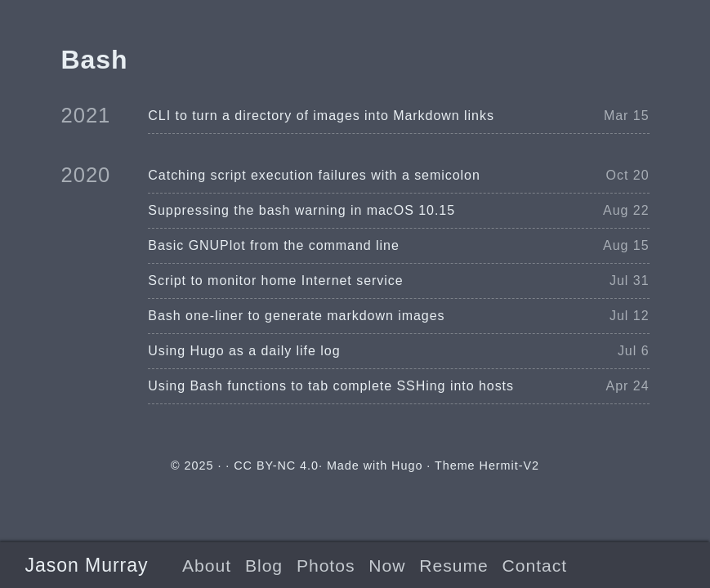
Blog (264, 566)
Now (387, 566)
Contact (535, 566)
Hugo (407, 465)
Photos (326, 566)
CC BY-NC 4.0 (276, 465)
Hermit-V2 (509, 465)
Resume (453, 566)
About (207, 566)
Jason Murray (86, 565)
